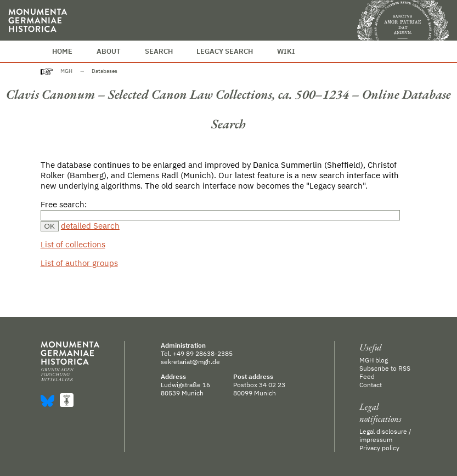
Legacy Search (225, 51)
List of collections (73, 244)
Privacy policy (379, 448)
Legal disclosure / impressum (385, 435)
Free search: (64, 204)
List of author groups (79, 263)
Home (62, 51)
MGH (66, 71)
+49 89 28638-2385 (203, 353)
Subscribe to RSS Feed (385, 372)
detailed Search (90, 226)
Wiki (286, 51)
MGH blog (374, 360)
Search (159, 51)
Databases (105, 71)
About (109, 51)
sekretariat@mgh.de (190, 362)
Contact (371, 385)
